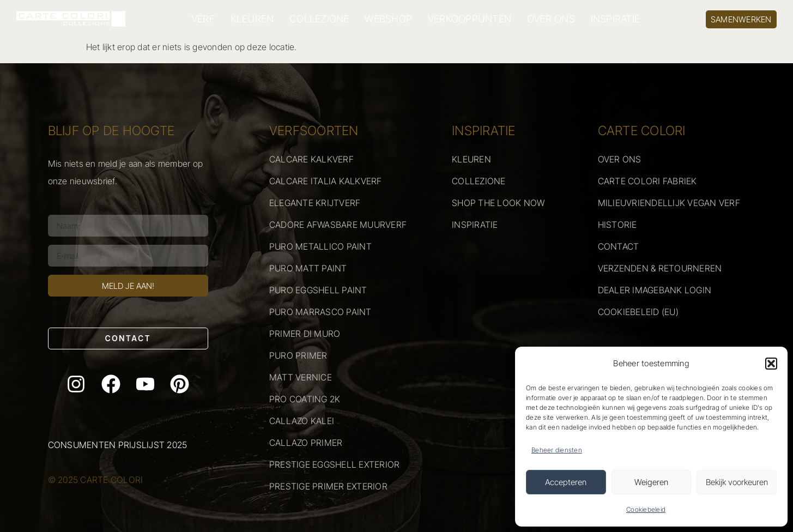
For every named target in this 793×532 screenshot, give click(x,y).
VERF (203, 19)
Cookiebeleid (646, 509)
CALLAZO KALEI (302, 421)
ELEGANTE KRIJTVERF (315, 203)
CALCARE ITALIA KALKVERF (326, 181)
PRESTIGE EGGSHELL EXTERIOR (335, 464)
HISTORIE (618, 225)
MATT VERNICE (301, 377)
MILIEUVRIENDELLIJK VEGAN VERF (669, 203)
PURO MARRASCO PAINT (320, 312)
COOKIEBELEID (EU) (638, 312)
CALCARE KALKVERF (311, 159)
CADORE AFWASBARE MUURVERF (338, 225)
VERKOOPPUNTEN (470, 19)
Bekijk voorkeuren (737, 482)
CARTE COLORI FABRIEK (647, 181)
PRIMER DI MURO (305, 334)
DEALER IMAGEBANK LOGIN (655, 290)
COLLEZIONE (319, 19)
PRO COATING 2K (305, 399)
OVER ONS (551, 19)
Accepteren (566, 482)
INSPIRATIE (616, 19)
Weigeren (651, 482)
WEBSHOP (388, 19)
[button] (771, 364)
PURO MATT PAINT (308, 268)
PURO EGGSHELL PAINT (318, 290)
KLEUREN (252, 19)
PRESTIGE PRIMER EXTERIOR (328, 486)
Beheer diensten (557, 450)
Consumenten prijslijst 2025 (118, 445)
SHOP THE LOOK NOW (498, 203)
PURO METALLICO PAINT (320, 246)
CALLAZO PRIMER (306, 443)
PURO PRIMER (298, 355)
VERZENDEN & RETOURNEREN (660, 268)
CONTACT (619, 246)
